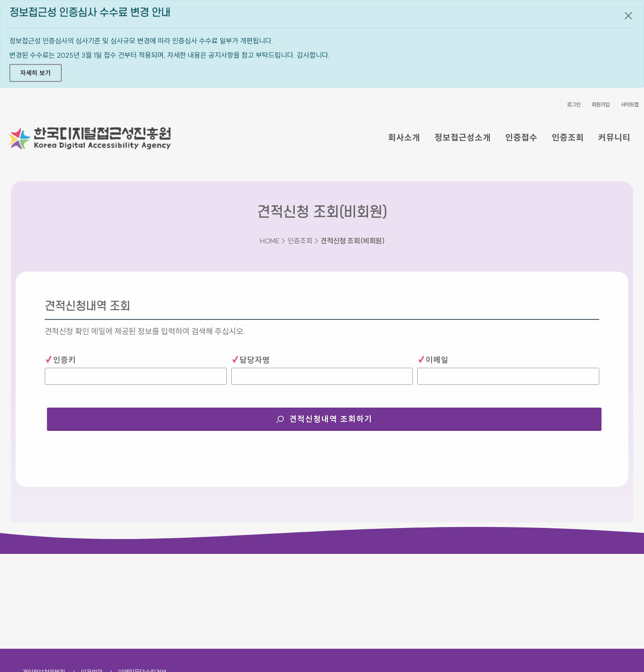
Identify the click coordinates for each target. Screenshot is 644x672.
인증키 (60, 359)
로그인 (574, 104)
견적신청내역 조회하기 (340, 416)
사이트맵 (630, 104)
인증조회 (568, 137)
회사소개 (404, 137)
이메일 (433, 359)
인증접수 (521, 137)
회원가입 (601, 104)
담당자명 (251, 359)
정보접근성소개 (463, 137)
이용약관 (92, 577)
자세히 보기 (36, 73)
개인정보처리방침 (44, 577)
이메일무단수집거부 (142, 577)
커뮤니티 (614, 137)
